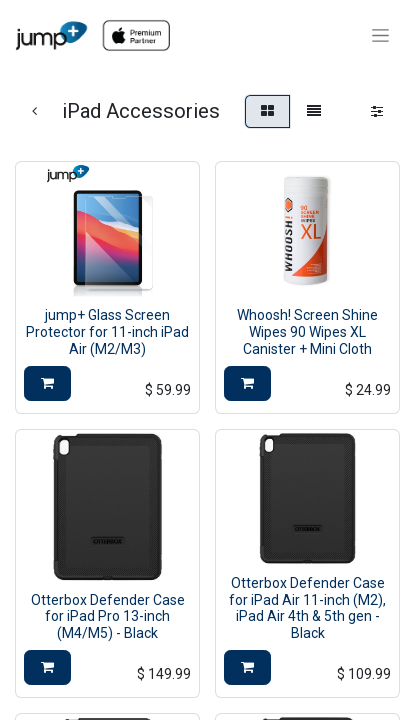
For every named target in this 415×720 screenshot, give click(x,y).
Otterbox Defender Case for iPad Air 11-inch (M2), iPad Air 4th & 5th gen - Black (307, 608)
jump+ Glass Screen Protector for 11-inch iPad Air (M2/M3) (107, 332)
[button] (47, 383)
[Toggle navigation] (380, 36)
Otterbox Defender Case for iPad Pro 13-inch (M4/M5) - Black (108, 617)
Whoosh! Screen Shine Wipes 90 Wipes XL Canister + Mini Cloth (307, 332)
